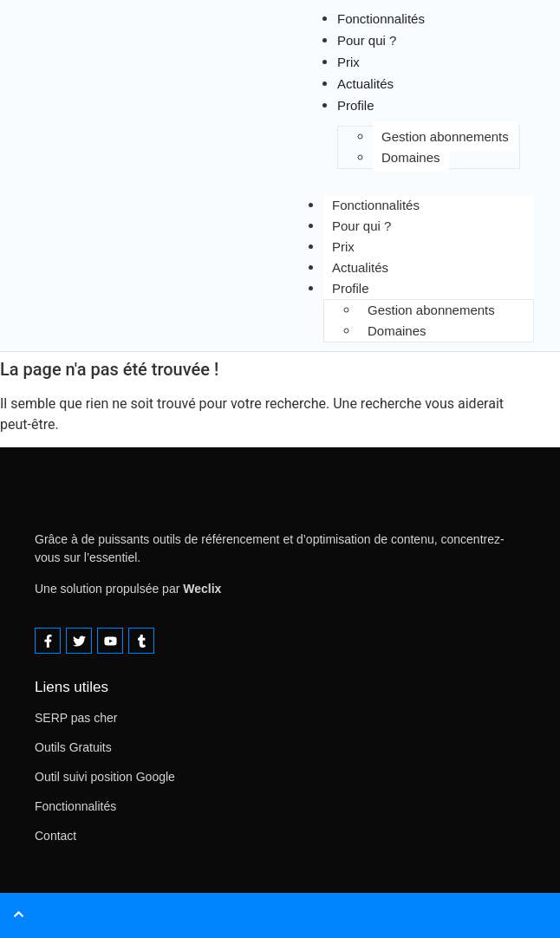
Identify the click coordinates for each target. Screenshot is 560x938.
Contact (55, 836)
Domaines (411, 157)
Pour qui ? (361, 226)
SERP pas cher (76, 718)
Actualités (360, 267)
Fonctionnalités (376, 205)
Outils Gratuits (73, 747)
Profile (351, 288)
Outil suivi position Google (105, 777)
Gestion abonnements (445, 137)
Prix (343, 247)
